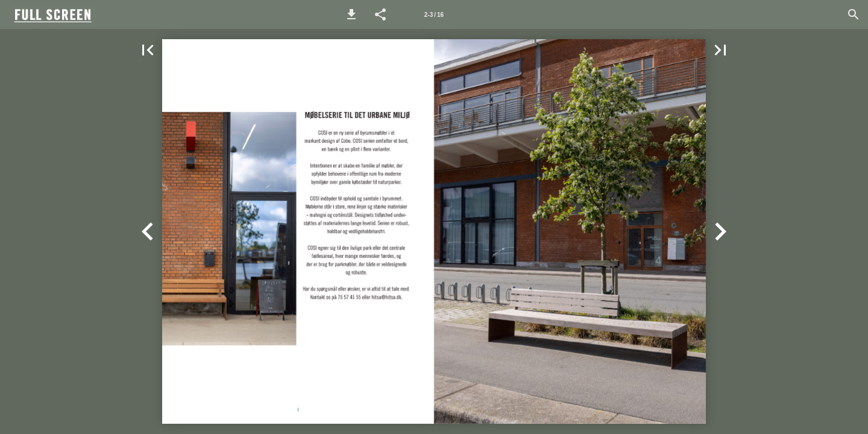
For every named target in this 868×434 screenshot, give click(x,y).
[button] (351, 14)
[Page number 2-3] (434, 14)
